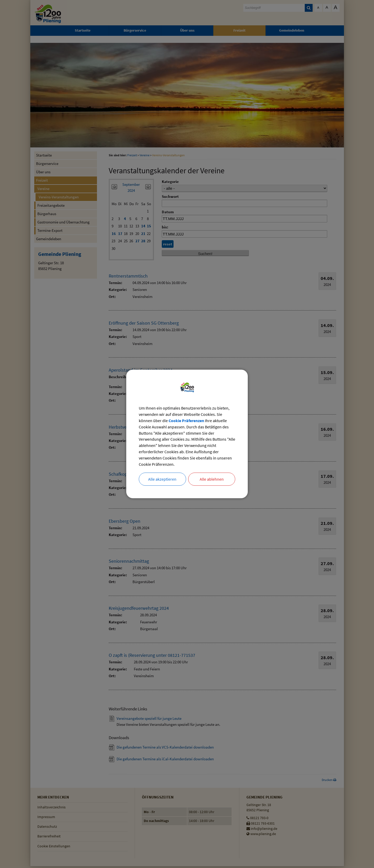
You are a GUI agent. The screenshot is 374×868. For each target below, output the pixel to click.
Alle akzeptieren (162, 480)
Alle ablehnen (212, 480)
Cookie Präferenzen (186, 421)
